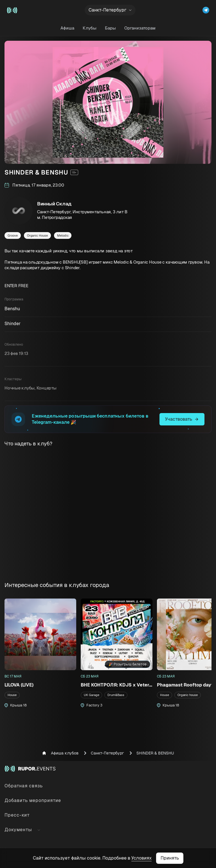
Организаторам (140, 28)
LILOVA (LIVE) (19, 685)
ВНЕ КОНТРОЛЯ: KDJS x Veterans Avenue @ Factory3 (117, 685)
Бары (110, 28)
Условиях (141, 858)
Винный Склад (54, 204)
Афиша (67, 28)
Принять (170, 858)
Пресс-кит (17, 815)
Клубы (90, 28)
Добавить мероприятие (33, 800)
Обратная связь (24, 786)
